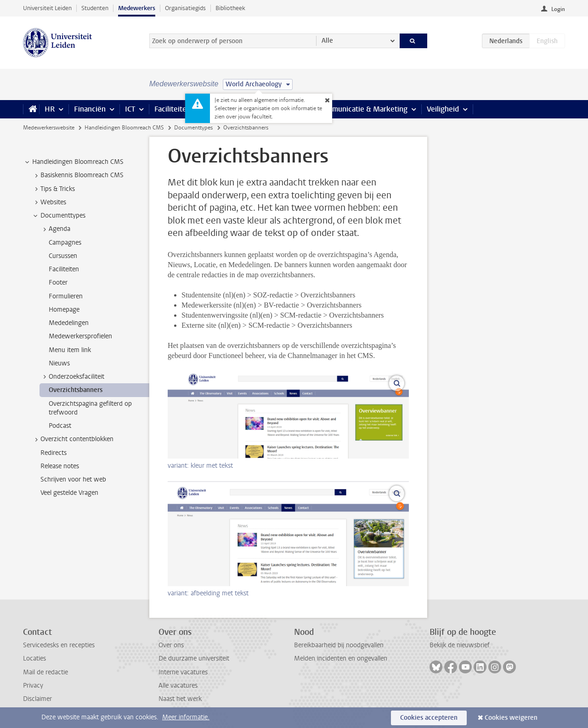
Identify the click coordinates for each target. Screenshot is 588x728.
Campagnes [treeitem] (65, 243)
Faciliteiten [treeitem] (64, 269)
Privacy (33, 686)
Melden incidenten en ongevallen (341, 658)
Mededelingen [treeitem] (69, 323)
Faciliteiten (172, 109)
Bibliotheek (230, 8)
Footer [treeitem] (58, 283)
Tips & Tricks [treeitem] (53, 189)
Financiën (90, 109)
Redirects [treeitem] (54, 453)
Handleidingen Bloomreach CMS (124, 128)
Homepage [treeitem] (64, 310)
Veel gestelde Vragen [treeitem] (69, 493)
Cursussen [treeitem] (63, 256)
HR (50, 109)
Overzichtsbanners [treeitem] (76, 390)
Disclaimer (37, 699)
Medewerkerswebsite (49, 128)
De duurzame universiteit (194, 658)
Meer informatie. (186, 717)
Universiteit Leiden (47, 8)
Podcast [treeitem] (60, 426)
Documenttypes (193, 128)
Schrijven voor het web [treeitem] (73, 479)
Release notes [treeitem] (60, 466)
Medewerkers (137, 8)
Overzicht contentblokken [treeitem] (73, 439)
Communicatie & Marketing (363, 109)
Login (558, 9)
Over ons (171, 645)
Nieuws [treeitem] (59, 363)
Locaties (34, 658)
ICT (130, 109)
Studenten (95, 8)
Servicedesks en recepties (59, 645)
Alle (327, 41)
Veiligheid (443, 109)
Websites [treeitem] (49, 202)
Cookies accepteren (429, 718)
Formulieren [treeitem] (66, 296)
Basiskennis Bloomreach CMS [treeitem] (78, 175)
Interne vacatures (183, 672)
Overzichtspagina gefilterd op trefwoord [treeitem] (90, 408)
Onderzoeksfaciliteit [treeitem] (72, 377)
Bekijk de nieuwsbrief (460, 645)
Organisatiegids (185, 8)
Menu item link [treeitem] (70, 350)
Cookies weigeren (511, 718)
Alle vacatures (178, 686)
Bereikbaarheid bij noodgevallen (339, 645)
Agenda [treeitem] (55, 229)
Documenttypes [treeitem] (59, 216)
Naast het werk (180, 699)
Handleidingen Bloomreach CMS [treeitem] (73, 162)
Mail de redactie (45, 672)
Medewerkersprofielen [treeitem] (80, 336)
